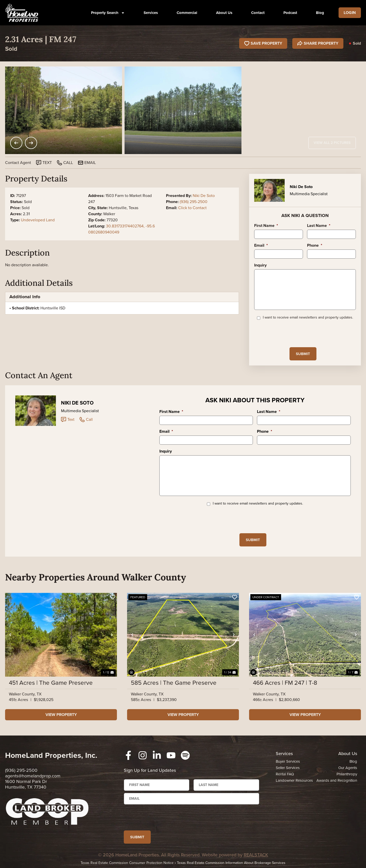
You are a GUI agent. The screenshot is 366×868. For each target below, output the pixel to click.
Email (261, 246)
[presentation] (293, 333)
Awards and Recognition (337, 780)
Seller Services (288, 768)
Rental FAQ (285, 774)
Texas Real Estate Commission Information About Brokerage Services (231, 863)
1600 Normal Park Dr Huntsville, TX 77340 (26, 784)
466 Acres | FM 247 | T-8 (285, 683)
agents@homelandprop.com (33, 776)
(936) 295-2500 (194, 202)
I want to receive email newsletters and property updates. (308, 318)
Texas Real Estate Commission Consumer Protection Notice (127, 863)
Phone (315, 246)
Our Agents (348, 768)
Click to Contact (192, 208)
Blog (320, 13)
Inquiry (260, 265)
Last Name (319, 226)
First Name (266, 226)
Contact (258, 13)
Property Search (108, 13)
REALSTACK (256, 855)
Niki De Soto (204, 196)
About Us (224, 13)
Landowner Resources (294, 780)
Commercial (187, 13)
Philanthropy (347, 774)
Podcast (290, 13)
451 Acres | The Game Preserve (51, 683)
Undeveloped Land (38, 220)
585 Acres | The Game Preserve (174, 683)
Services (151, 13)
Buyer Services (288, 761)
